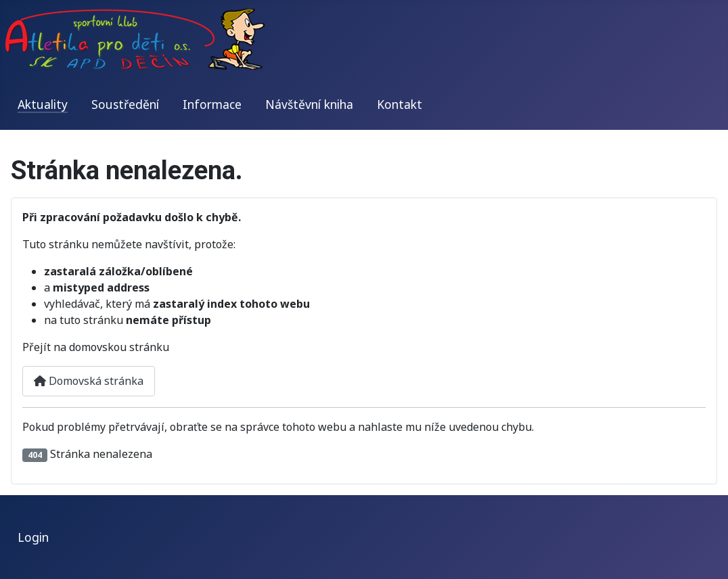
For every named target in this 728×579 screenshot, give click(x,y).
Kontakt (400, 104)
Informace (212, 104)
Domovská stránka (89, 381)
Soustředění (125, 104)
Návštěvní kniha (309, 104)
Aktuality (43, 104)
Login (33, 537)
